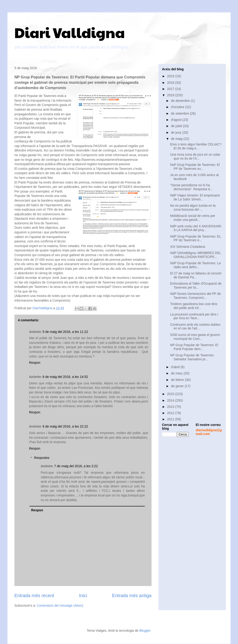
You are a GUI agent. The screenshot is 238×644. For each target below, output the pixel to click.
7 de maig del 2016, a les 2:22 (76, 466)
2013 (171, 407)
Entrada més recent (34, 596)
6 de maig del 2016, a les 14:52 (65, 377)
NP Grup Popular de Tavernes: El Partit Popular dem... (194, 347)
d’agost (177, 120)
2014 (171, 400)
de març (177, 373)
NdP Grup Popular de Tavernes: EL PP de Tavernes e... (195, 238)
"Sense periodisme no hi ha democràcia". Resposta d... (191, 187)
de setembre (180, 113)
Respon (35, 363)
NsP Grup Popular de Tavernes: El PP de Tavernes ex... (195, 167)
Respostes (42, 458)
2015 (171, 394)
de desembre (181, 101)
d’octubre (178, 107)
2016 (171, 95)
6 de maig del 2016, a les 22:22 (65, 426)
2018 (171, 83)
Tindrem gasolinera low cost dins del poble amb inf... (194, 306)
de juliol (177, 126)
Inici (83, 596)
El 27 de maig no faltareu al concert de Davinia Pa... (196, 275)
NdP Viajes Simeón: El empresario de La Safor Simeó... (195, 197)
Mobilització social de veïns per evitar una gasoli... (193, 218)
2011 (171, 419)
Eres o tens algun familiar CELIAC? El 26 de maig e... (196, 146)
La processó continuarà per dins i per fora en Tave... (194, 316)
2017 (171, 89)
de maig (177, 139)
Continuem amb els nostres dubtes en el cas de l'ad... (195, 327)
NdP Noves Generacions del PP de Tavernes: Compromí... (195, 296)
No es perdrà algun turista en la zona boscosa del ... (193, 208)
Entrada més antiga (132, 596)
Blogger (145, 631)
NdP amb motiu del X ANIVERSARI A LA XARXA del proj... (196, 228)
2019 (171, 76)
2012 (171, 413)
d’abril (176, 367)
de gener (178, 386)
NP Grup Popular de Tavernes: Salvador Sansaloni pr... (192, 357)
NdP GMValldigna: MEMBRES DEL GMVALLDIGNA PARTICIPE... (196, 255)
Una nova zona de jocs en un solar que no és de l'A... (195, 156)
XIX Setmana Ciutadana (188, 247)
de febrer (178, 380)
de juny (177, 132)
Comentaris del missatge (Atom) (60, 605)
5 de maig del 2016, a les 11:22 (65, 332)
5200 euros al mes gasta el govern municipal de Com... (195, 337)
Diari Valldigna (70, 32)
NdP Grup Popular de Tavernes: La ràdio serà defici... (195, 265)
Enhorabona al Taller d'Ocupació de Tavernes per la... (196, 285)
